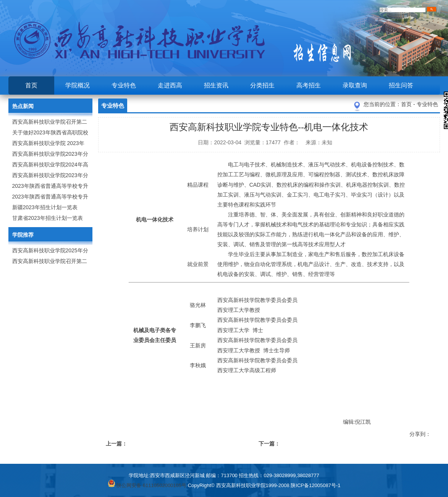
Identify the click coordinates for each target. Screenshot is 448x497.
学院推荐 (23, 235)
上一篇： (116, 444)
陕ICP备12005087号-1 (315, 485)
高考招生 (309, 85)
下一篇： (269, 444)
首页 (31, 85)
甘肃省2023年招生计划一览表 (48, 218)
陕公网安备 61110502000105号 (147, 485)
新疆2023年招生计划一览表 (45, 207)
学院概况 (78, 85)
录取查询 (355, 85)
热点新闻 (23, 106)
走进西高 (170, 85)
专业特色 (124, 85)
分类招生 (262, 85)
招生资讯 (216, 85)
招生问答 (401, 85)
